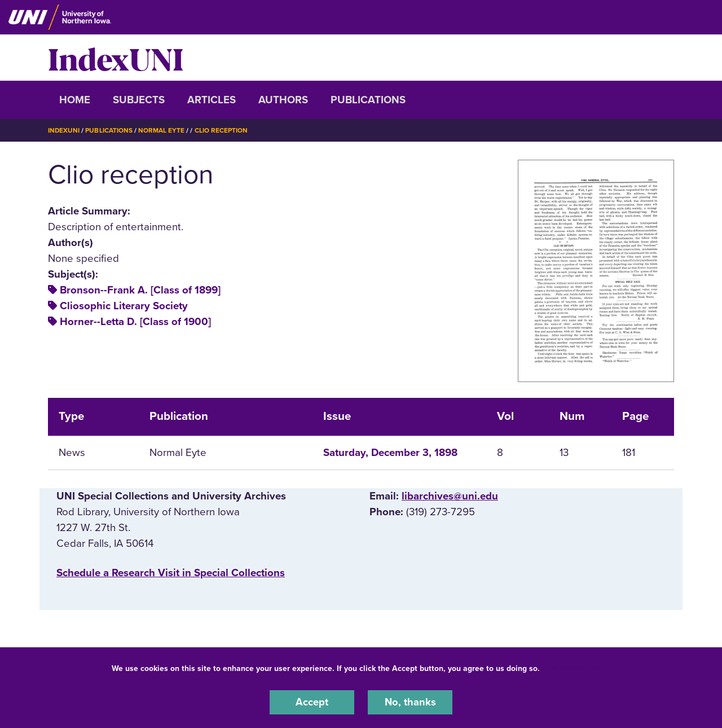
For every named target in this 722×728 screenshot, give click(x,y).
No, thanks (410, 702)
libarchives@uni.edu (450, 495)
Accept (312, 702)
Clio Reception (222, 130)
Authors (283, 100)
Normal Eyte (162, 130)
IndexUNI (116, 58)
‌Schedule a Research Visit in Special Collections (171, 573)
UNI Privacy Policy (578, 668)
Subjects (139, 100)
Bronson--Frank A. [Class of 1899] (140, 290)
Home (75, 100)
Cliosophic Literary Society (124, 306)
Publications (368, 100)
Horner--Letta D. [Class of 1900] (135, 322)
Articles (212, 100)
